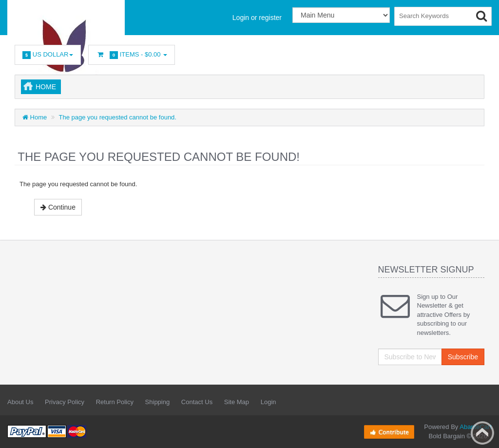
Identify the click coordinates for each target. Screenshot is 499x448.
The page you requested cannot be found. (118, 117)
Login (269, 402)
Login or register (257, 18)
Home (46, 87)
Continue (58, 207)
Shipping (158, 402)
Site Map (237, 402)
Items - (132, 55)
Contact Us (197, 402)
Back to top (482, 433)
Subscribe (463, 357)
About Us (20, 402)
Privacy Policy (65, 402)
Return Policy (115, 402)
